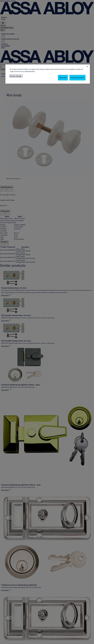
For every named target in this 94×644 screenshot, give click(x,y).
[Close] (87, 67)
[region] (48, 74)
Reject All (63, 78)
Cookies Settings (16, 76)
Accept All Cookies (77, 78)
